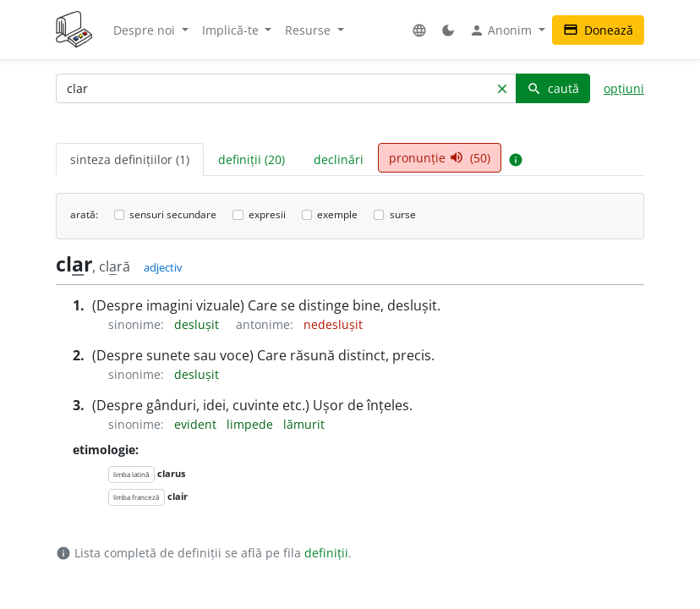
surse (403, 214)
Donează (598, 30)
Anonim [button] (502, 30)
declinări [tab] (339, 159)
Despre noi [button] (146, 30)
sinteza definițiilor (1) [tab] (130, 159)
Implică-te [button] (232, 30)
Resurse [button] (309, 30)
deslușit (198, 324)
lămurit (304, 424)
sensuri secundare (173, 214)
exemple (337, 214)
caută (553, 88)
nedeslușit (333, 324)
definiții (326, 553)
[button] (419, 30)
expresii (267, 214)
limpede (252, 424)
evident (197, 424)
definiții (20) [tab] (252, 159)
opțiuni (624, 88)
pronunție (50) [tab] (440, 158)
